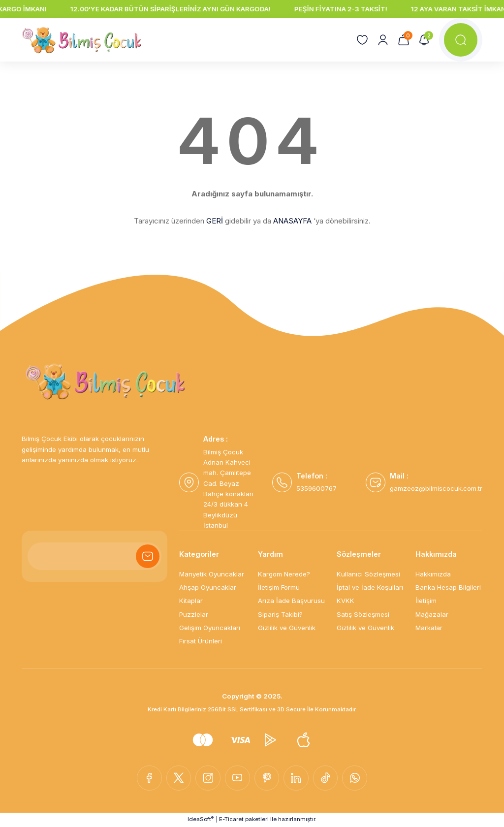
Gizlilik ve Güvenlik (287, 628)
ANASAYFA (292, 221)
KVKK (346, 601)
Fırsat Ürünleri (201, 641)
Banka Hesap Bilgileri (448, 587)
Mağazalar (432, 614)
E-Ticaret (231, 820)
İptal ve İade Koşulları (370, 587)
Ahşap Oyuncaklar (208, 587)
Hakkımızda (433, 574)
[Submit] (148, 556)
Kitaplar (191, 601)
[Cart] (404, 40)
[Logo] (82, 40)
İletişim (426, 601)
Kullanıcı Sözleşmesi (368, 574)
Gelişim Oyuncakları (210, 628)
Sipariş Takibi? (280, 614)
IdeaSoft (201, 819)
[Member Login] (383, 40)
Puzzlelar (194, 614)
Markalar (429, 628)
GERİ (215, 221)
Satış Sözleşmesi (363, 614)
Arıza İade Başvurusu (291, 601)
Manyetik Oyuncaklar (212, 574)
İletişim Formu (279, 587)
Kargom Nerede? (284, 574)
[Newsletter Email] (94, 556)
